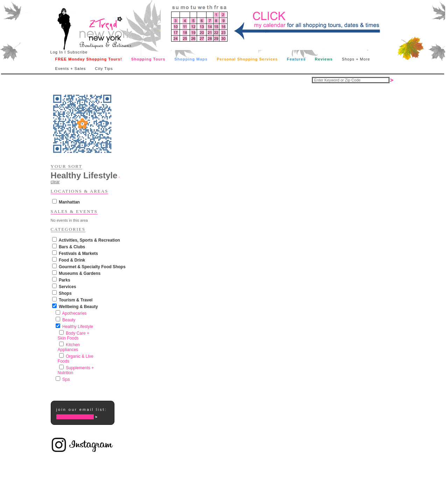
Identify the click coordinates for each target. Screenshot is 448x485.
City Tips (104, 69)
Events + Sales (71, 69)
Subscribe (77, 52)
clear (55, 182)
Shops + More (356, 59)
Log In (57, 52)
